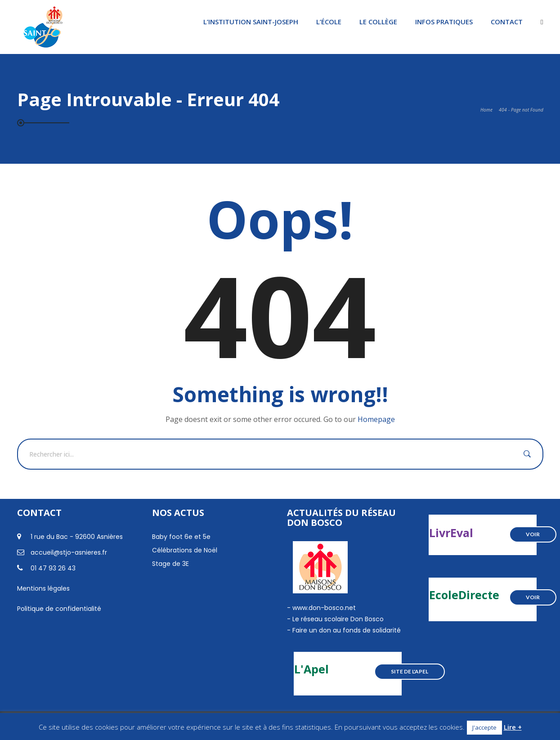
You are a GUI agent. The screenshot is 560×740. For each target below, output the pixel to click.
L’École (329, 22)
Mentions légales (43, 588)
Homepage (376, 419)
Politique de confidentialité (59, 609)
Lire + (513, 727)
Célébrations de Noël (185, 550)
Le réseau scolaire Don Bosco (337, 619)
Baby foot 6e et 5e (181, 537)
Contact (507, 22)
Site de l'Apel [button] (410, 671)
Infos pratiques (444, 22)
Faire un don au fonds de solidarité (347, 630)
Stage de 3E (170, 564)
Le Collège (378, 22)
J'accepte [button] (484, 727)
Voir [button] (533, 534)
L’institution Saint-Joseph (251, 22)
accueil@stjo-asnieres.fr (69, 552)
